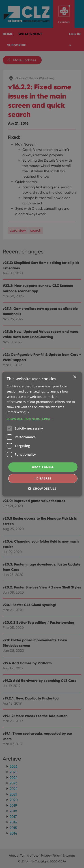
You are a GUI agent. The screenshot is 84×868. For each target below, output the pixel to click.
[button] (42, 419)
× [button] (75, 377)
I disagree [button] (43, 478)
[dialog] (42, 434)
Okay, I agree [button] (43, 467)
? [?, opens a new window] (29, 412)
